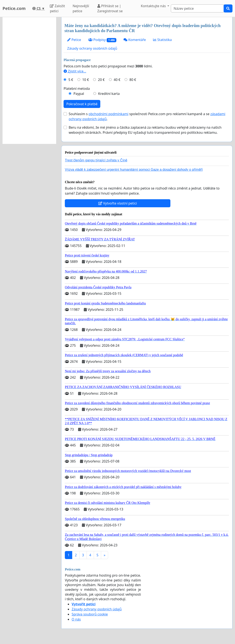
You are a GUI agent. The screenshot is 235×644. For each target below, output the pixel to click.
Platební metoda (77, 89)
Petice (74, 40)
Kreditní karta (109, 94)
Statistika (162, 40)
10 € (86, 80)
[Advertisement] (29, 80)
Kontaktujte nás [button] (154, 6)
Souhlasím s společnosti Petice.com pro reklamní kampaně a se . (147, 116)
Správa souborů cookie (90, 614)
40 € (117, 80)
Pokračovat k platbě (82, 104)
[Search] (197, 8)
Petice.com (14, 8)
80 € (133, 80)
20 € (101, 80)
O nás (76, 619)
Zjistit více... (75, 71)
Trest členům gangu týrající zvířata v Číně (96, 160)
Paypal (79, 94)
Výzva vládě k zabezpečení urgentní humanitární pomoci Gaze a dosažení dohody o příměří (134, 170)
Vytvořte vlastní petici (118, 203)
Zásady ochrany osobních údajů (92, 48)
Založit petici (57, 8)
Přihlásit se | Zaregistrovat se (110, 8)
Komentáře (135, 40)
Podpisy (102, 40)
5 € (71, 80)
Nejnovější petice (81, 8)
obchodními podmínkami (108, 114)
